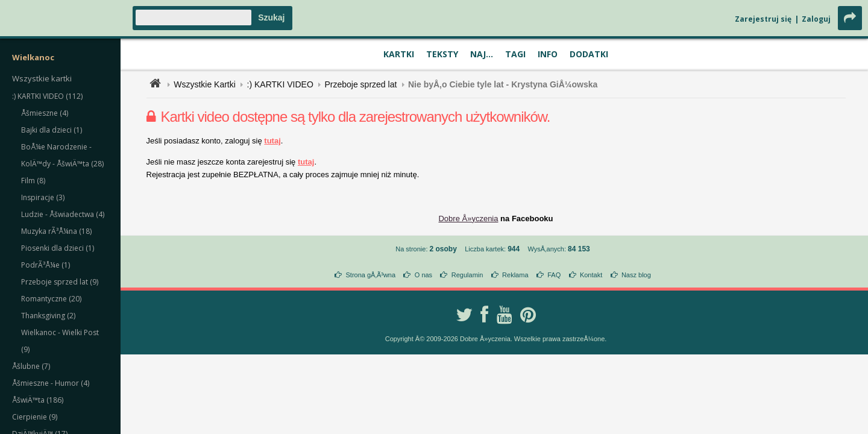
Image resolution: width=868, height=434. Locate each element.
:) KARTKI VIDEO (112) (47, 96)
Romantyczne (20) (51, 299)
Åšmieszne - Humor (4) (51, 383)
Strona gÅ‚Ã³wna (371, 275)
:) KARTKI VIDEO (280, 84)
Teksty (442, 54)
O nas (423, 275)
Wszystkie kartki (42, 78)
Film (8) (33, 181)
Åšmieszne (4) (45, 113)
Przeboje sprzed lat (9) (60, 282)
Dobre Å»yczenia (468, 219)
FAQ (554, 275)
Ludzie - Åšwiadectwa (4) (63, 214)
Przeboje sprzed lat (360, 84)
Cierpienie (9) (35, 417)
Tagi (515, 54)
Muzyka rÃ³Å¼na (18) (56, 231)
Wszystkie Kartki (205, 84)
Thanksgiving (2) (48, 316)
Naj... (482, 54)
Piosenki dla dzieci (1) (58, 248)
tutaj (272, 141)
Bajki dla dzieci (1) (52, 130)
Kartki (399, 54)
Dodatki (589, 54)
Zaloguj (816, 19)
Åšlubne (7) (31, 366)
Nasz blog (636, 275)
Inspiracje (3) (43, 197)
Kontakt (591, 275)
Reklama (515, 275)
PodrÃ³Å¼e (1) (46, 265)
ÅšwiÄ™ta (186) (38, 400)
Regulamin (467, 275)
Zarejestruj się (763, 19)
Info (548, 54)
